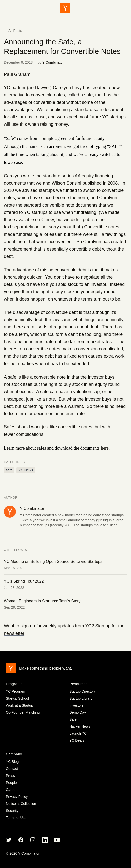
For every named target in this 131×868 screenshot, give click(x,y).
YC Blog (12, 762)
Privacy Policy (17, 797)
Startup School (17, 698)
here (105, 448)
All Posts (13, 31)
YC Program (16, 691)
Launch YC (78, 733)
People (11, 783)
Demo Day (78, 712)
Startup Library (81, 698)
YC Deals (77, 740)
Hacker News (80, 726)
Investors (77, 705)
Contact (12, 769)
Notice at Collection (21, 804)
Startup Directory (83, 691)
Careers (12, 790)
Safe (73, 719)
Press (10, 776)
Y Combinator (53, 62)
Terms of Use (16, 818)
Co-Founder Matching (23, 712)
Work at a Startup (20, 705)
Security (12, 811)
